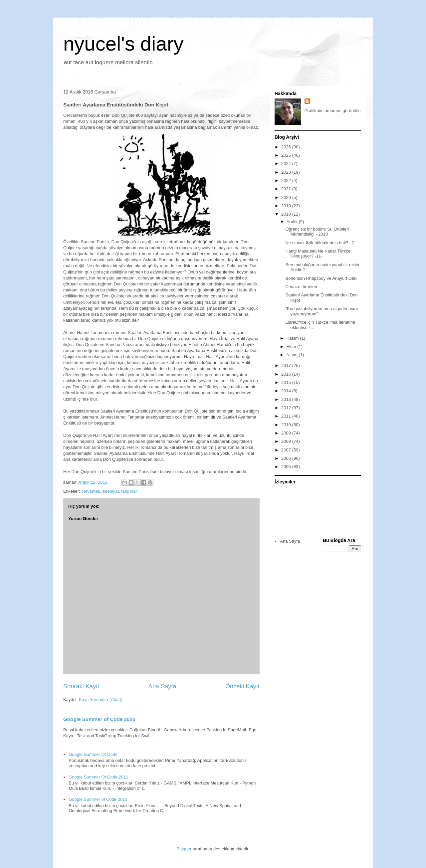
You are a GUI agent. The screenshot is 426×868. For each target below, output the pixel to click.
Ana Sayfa (162, 686)
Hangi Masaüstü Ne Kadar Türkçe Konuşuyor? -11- (318, 254)
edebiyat (111, 491)
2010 (287, 425)
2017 (287, 365)
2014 (287, 391)
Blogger (184, 849)
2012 (287, 408)
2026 (287, 147)
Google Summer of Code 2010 (98, 799)
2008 (287, 441)
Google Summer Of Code (93, 754)
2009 (287, 433)
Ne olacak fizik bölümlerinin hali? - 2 (320, 243)
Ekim (292, 347)
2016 (287, 374)
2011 (287, 416)
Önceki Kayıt (242, 686)
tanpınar (129, 491)
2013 (287, 399)
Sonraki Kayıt (81, 686)
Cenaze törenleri (301, 287)
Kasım (293, 338)
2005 (287, 467)
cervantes (91, 491)
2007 (287, 450)
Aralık (293, 222)
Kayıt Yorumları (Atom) (101, 699)
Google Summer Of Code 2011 (98, 777)
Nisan (293, 355)
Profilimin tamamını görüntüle (333, 111)
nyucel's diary (123, 44)
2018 (287, 214)
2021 (287, 189)
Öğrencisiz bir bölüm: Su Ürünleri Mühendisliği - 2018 (317, 232)
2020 (287, 197)
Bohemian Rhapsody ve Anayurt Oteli (321, 278)
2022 (287, 180)
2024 (287, 164)
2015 (287, 382)
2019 (287, 206)
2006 (287, 458)
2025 (287, 155)
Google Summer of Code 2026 (99, 719)
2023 (287, 172)
